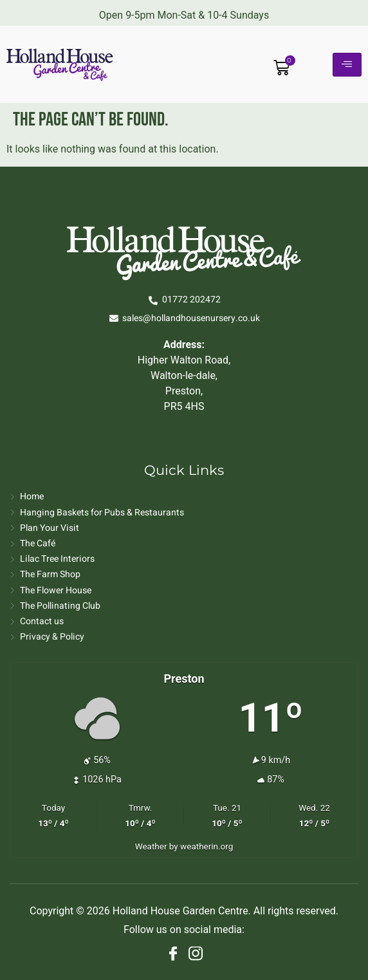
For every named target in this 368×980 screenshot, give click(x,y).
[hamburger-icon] (347, 65)
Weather (151, 846)
